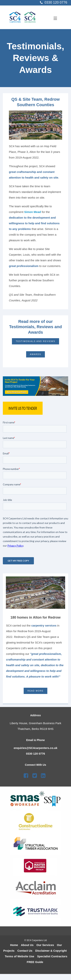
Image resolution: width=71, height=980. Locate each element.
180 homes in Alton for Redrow (35, 617)
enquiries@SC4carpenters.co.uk (35, 748)
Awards (35, 354)
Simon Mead (33, 212)
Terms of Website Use (19, 956)
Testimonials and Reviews (35, 341)
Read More (35, 691)
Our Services (45, 945)
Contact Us (25, 951)
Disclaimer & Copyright (51, 951)
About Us (27, 945)
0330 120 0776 (35, 754)
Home (14, 945)
